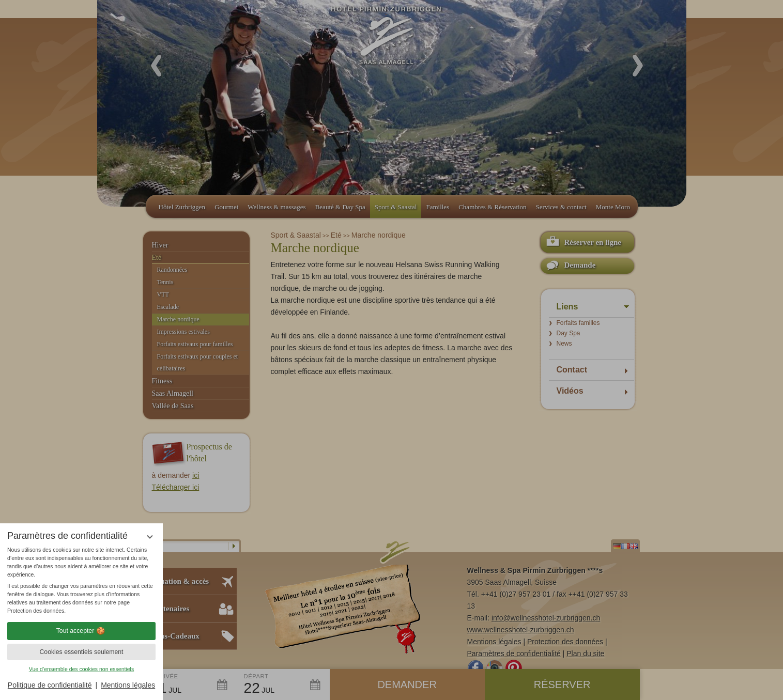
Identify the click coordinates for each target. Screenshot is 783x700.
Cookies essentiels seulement (81, 652)
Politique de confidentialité (50, 685)
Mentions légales (128, 685)
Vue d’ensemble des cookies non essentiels (81, 669)
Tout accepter (82, 631)
